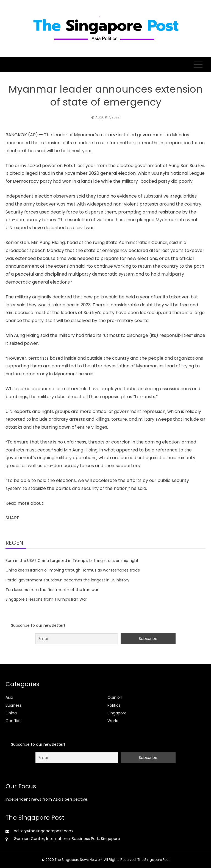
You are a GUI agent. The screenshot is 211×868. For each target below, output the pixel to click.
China (11, 713)
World (113, 721)
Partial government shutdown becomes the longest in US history (67, 580)
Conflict (13, 721)
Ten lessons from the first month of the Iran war (52, 590)
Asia (9, 697)
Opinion (115, 697)
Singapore (117, 713)
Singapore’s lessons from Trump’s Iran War (46, 599)
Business (14, 705)
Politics (114, 705)
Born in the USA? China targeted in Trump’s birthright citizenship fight (72, 561)
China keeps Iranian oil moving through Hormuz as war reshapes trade (73, 570)
